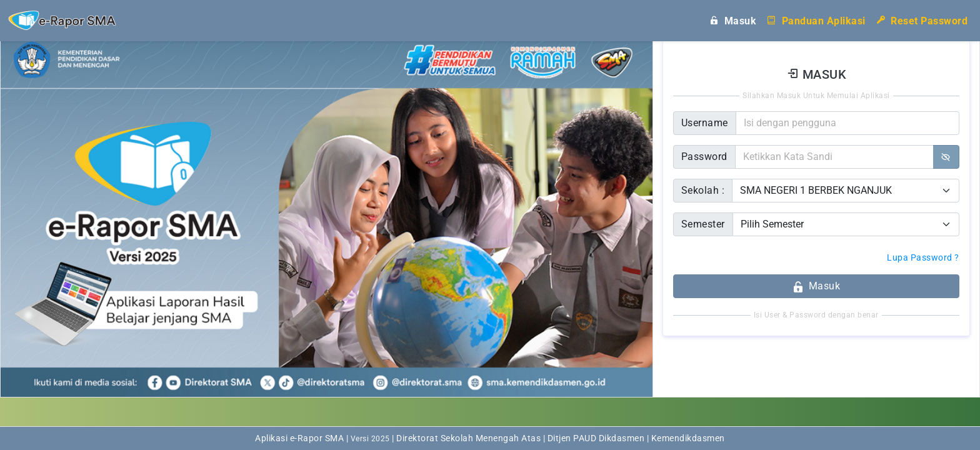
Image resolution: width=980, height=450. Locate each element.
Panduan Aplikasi (816, 20)
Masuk (732, 20)
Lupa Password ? (923, 257)
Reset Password (922, 20)
